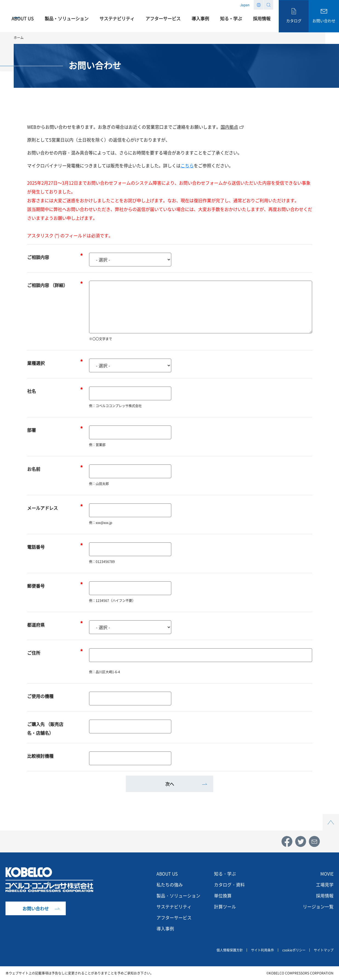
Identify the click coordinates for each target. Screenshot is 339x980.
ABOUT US (168, 874)
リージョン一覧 (318, 907)
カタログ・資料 (229, 885)
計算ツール (225, 907)
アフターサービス (174, 918)
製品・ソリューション (178, 896)
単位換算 (223, 896)
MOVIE (327, 874)
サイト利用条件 (263, 950)
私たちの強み (170, 885)
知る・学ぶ (225, 874)
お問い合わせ (36, 908)
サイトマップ (324, 950)
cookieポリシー (294, 950)
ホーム (19, 38)
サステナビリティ (174, 907)
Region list (259, 5)
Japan (245, 5)
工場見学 (325, 885)
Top (331, 817)
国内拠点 (229, 127)
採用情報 (325, 896)
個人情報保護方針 (230, 950)
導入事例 (165, 929)
